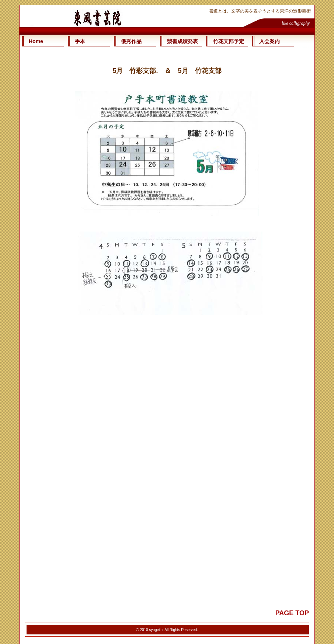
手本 (80, 41)
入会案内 (269, 41)
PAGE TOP (292, 613)
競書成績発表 (182, 41)
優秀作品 (131, 41)
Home (36, 41)
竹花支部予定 (229, 41)
